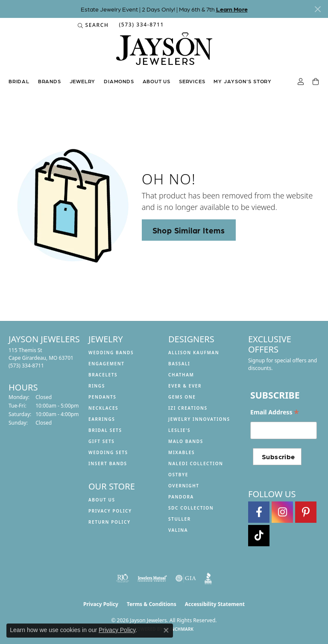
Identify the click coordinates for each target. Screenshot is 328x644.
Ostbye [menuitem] (178, 475)
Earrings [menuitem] (102, 419)
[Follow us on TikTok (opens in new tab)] (259, 536)
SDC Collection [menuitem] (191, 508)
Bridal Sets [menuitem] (105, 430)
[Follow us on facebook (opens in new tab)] (259, 512)
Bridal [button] (19, 81)
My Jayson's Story (243, 81)
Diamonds (119, 81)
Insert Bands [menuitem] (108, 463)
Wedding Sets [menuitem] (108, 452)
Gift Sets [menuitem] (101, 441)
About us (157, 81)
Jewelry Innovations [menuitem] (199, 419)
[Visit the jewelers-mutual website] (152, 578)
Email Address (275, 412)
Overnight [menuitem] (184, 486)
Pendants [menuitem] (102, 397)
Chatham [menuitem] (181, 375)
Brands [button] (50, 81)
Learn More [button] (232, 9)
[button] (93, 25)
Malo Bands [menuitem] (186, 441)
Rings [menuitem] (97, 386)
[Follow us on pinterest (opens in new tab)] (306, 512)
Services (192, 81)
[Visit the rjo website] (123, 578)
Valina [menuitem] (178, 530)
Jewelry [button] (83, 81)
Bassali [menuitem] (179, 364)
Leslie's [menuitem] (179, 430)
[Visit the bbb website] (208, 578)
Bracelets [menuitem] (103, 375)
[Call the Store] (26, 366)
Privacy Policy (110, 511)
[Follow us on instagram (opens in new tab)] (282, 512)
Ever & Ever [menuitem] (185, 386)
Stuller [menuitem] (180, 519)
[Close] (318, 9)
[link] (141, 25)
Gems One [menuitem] (182, 397)
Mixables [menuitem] (182, 452)
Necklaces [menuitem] (103, 408)
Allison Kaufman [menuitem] (194, 353)
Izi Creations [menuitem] (188, 408)
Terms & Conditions (152, 604)
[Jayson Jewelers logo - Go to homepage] (164, 53)
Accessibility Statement (215, 604)
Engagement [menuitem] (107, 364)
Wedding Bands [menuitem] (111, 353)
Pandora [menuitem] (181, 497)
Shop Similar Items (189, 230)
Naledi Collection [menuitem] (196, 463)
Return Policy (110, 522)
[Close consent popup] (166, 630)
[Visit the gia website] (186, 578)
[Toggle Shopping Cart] (316, 82)
